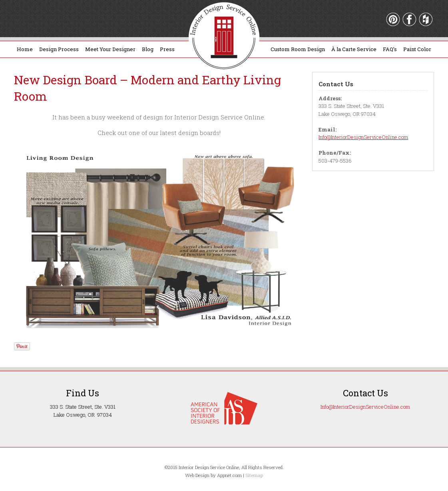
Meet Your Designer (110, 49)
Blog (148, 49)
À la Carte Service (354, 49)
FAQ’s (390, 49)
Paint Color (417, 49)
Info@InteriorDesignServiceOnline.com (363, 137)
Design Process (59, 49)
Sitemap (254, 475)
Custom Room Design (298, 49)
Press (167, 49)
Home (25, 49)
